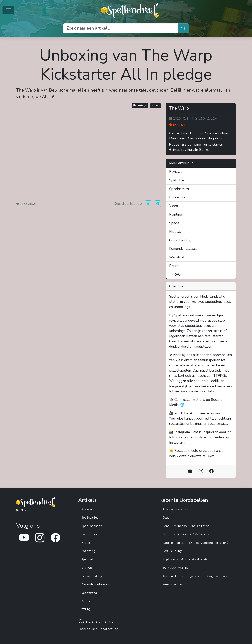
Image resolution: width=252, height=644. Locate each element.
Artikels (87, 500)
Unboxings (140, 105)
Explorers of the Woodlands (185, 559)
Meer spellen (173, 584)
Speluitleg (177, 180)
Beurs (174, 266)
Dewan (167, 517)
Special (175, 223)
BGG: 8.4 (179, 125)
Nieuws (175, 232)
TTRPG (175, 274)
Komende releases (183, 249)
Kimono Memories (176, 509)
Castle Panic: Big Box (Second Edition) (195, 543)
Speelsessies (179, 189)
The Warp (179, 108)
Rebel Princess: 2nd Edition (186, 526)
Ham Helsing (172, 551)
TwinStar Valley (176, 568)
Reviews (176, 172)
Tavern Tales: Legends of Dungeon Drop (195, 576)
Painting (176, 214)
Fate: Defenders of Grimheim (186, 534)
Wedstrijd (177, 257)
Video (155, 105)
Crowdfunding (180, 240)
